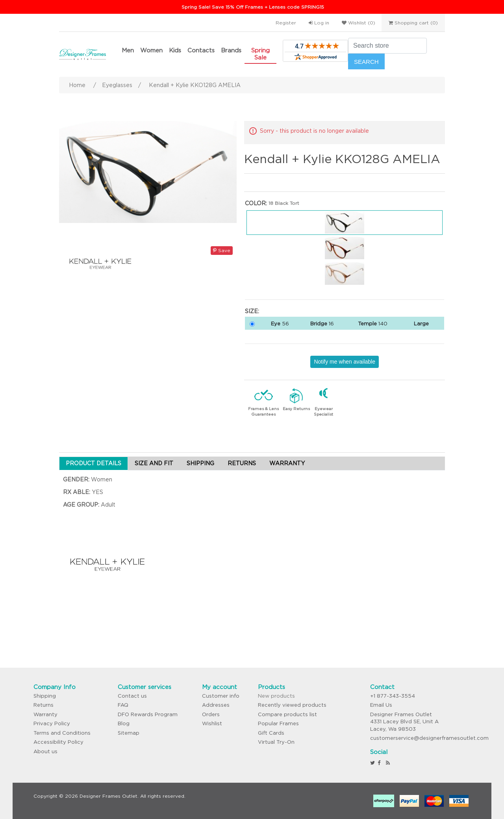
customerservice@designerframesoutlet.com (429, 738)
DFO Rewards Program (148, 714)
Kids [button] (175, 50)
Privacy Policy (52, 723)
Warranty (45, 714)
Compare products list (287, 714)
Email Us (381, 705)
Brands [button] (231, 50)
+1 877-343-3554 (393, 696)
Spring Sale (260, 54)
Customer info (221, 696)
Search (366, 62)
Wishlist (212, 723)
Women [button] (151, 50)
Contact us (132, 696)
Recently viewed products (292, 705)
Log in (319, 23)
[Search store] (387, 46)
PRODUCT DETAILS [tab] (94, 463)
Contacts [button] (201, 50)
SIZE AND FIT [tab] (154, 463)
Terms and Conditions (62, 733)
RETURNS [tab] (242, 463)
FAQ (123, 705)
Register (286, 23)
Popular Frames (278, 723)
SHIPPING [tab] (200, 463)
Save (222, 250)
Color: (256, 203)
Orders (211, 714)
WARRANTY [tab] (287, 463)
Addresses (216, 705)
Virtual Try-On (276, 742)
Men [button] (128, 50)
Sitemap (129, 733)
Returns (44, 705)
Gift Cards (271, 733)
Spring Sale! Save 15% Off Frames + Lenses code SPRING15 (253, 7)
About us (45, 751)
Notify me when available (345, 362)
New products (276, 696)
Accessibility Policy (58, 742)
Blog (124, 723)
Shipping (45, 696)
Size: (252, 311)
